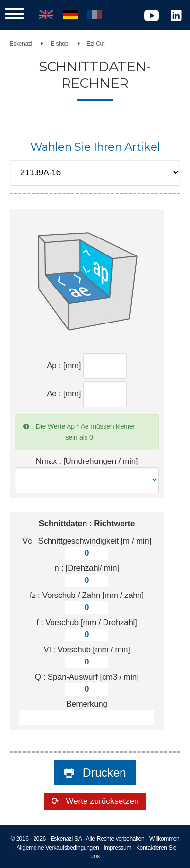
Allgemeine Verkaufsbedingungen (58, 848)
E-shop (59, 44)
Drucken (103, 773)
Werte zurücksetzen (101, 801)
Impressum (117, 848)
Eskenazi (21, 44)
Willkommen (164, 839)
